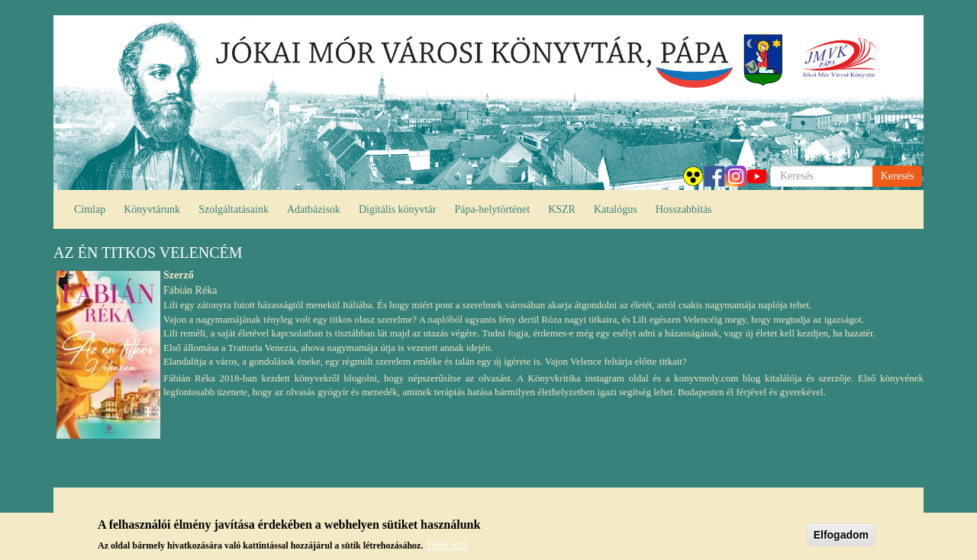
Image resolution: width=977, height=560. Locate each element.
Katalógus (616, 209)
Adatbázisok (314, 209)
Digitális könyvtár (398, 209)
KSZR (562, 209)
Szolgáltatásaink (234, 209)
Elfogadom (841, 537)
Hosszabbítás (684, 209)
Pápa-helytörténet (492, 209)
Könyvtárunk (152, 209)
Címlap (90, 209)
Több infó (447, 547)
